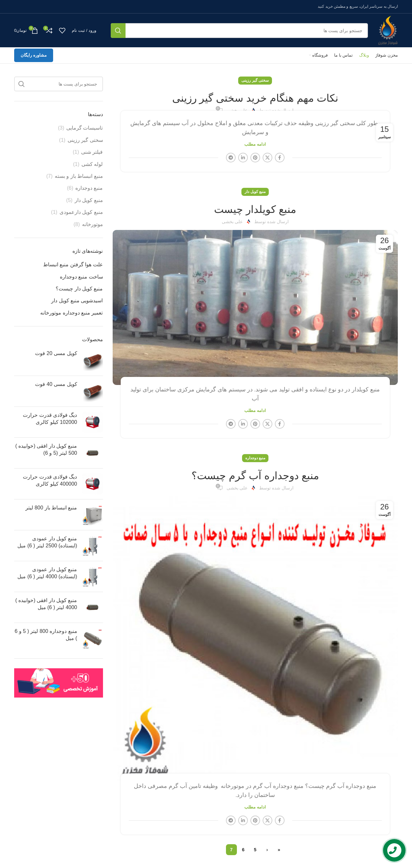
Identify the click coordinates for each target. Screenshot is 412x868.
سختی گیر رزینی (255, 80)
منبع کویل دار (255, 192)
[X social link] (267, 158)
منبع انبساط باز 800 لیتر (51, 508)
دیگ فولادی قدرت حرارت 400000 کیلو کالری (50, 480)
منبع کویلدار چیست (255, 209)
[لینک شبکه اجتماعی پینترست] (255, 158)
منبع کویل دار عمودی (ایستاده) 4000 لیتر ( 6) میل (47, 573)
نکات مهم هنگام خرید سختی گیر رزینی (255, 98)
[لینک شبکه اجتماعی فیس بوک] (280, 158)
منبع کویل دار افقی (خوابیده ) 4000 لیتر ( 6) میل (46, 604)
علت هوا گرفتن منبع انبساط (73, 265)
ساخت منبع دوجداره (81, 277)
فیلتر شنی (92, 152)
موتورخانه (93, 224)
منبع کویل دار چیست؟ (79, 289)
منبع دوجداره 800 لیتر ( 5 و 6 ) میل (46, 635)
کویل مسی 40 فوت (56, 384)
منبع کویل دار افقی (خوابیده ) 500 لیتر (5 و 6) (46, 449)
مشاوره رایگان (34, 55)
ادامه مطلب (255, 144)
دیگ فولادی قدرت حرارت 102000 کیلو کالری (50, 419)
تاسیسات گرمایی (84, 128)
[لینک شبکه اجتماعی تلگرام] (231, 158)
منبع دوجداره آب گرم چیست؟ (255, 476)
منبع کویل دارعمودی (81, 212)
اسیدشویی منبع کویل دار (77, 301)
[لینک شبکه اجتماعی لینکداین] (243, 158)
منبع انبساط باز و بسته (79, 176)
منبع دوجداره (255, 458)
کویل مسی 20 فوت (56, 353)
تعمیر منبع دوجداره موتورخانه (71, 313)
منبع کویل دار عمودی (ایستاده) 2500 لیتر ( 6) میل (47, 542)
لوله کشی (92, 164)
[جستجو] (239, 31)
